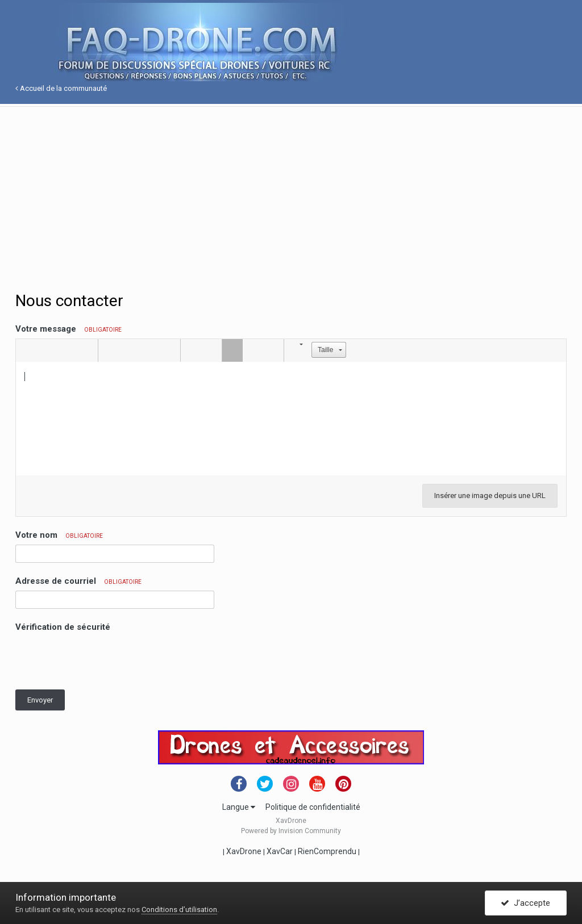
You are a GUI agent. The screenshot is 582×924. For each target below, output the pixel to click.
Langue (239, 807)
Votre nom (59, 535)
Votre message (68, 329)
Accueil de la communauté (61, 88)
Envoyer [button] (40, 700)
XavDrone (244, 851)
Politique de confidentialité (313, 807)
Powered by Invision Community (291, 831)
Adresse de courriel (78, 581)
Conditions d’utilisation (179, 910)
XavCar (280, 851)
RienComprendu (327, 851)
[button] (26, 350)
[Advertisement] (291, 186)
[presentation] (102, 659)
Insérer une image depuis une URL (490, 496)
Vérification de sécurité (63, 627)
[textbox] (291, 419)
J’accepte (525, 903)
